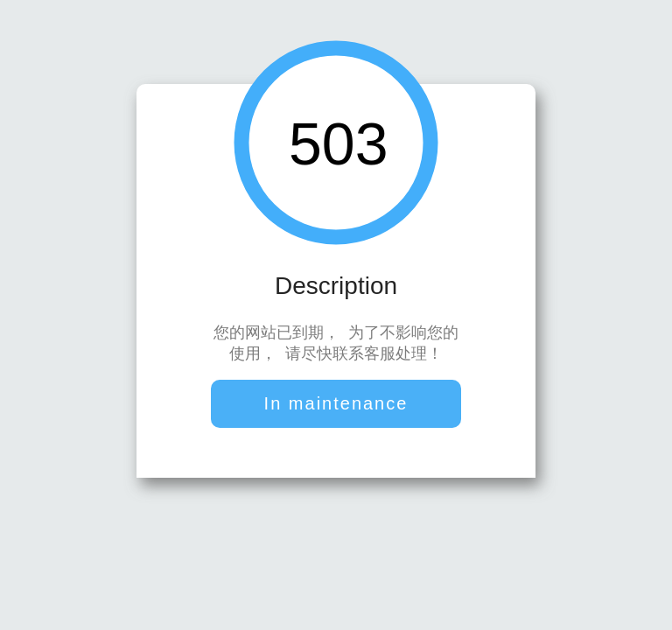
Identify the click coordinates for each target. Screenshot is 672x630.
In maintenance (336, 405)
